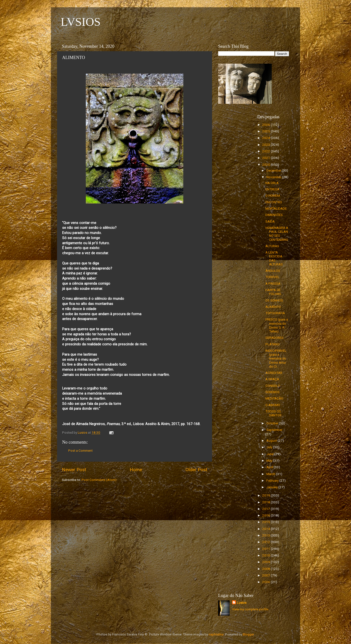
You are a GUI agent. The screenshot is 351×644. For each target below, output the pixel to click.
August (272, 440)
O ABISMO (273, 405)
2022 (267, 151)
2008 (267, 569)
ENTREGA (272, 189)
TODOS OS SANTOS (273, 413)
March (271, 474)
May (270, 460)
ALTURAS (272, 246)
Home (136, 470)
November (274, 177)
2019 (267, 495)
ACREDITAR (274, 373)
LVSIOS (81, 22)
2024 (267, 138)
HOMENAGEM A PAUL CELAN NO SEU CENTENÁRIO (277, 234)
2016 (267, 515)
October (273, 423)
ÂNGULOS (273, 271)
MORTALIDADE (276, 208)
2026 (267, 125)
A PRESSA (273, 283)
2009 (267, 562)
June (270, 454)
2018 (267, 502)
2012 (267, 542)
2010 (267, 555)
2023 (267, 145)
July (270, 447)
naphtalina (216, 634)
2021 (267, 158)
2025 (267, 131)
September (274, 430)
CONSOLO (273, 386)
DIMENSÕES (274, 215)
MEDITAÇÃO (274, 398)
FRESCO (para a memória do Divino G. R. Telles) (277, 325)
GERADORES (274, 338)
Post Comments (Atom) (99, 480)
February (273, 480)
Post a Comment (80, 450)
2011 (267, 549)
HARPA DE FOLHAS (273, 292)
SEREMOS (273, 392)
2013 (267, 535)
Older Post (196, 470)
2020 (267, 165)
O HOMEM (273, 195)
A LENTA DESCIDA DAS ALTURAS (274, 258)
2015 (267, 522)
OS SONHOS (274, 300)
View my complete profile (250, 609)
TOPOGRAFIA (275, 313)
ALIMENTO (273, 307)
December (274, 170)
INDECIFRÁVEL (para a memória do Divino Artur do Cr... (276, 358)
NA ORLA (272, 183)
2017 (267, 509)
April (270, 467)
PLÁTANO (273, 344)
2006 (267, 582)
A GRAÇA (272, 379)
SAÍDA (270, 221)
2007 (267, 575)
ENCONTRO (274, 202)
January (272, 487)
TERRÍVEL (272, 277)
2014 (267, 529)
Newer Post (74, 470)
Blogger (248, 634)
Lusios (242, 603)
